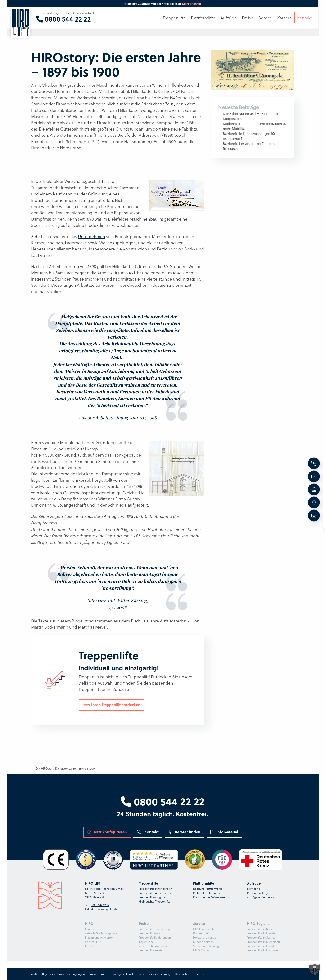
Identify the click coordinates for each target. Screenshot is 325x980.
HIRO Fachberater (204, 929)
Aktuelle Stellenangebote (101, 933)
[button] (315, 970)
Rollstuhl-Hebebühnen (208, 893)
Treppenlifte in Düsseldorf (264, 942)
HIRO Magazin (202, 950)
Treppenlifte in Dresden (262, 946)
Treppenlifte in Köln (260, 929)
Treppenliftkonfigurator (154, 897)
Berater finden (185, 832)
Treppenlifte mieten (152, 950)
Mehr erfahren (192, 4)
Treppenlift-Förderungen (155, 937)
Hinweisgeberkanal (121, 974)
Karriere (90, 929)
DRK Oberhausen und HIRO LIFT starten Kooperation (253, 116)
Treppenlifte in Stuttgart (262, 937)
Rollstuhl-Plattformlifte (208, 889)
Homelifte (254, 889)
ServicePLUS (93, 942)
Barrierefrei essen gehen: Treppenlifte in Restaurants (254, 146)
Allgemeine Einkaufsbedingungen (63, 974)
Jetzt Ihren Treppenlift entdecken (111, 705)
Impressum (97, 974)
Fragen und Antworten (99, 937)
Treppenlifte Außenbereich (156, 893)
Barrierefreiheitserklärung (154, 974)
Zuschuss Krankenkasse (154, 946)
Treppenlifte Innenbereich (156, 889)
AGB (34, 974)
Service (265, 18)
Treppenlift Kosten (151, 933)
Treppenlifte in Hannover (263, 950)
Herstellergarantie (205, 937)
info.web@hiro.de (106, 909)
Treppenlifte (174, 18)
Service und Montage (207, 946)
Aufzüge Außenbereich (262, 897)
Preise (248, 18)
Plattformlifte (203, 18)
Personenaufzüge (258, 893)
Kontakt (148, 832)
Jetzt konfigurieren (107, 832)
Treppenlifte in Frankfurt (262, 933)
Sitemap (201, 974)
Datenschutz (183, 974)
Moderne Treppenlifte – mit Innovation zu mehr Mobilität (255, 126)
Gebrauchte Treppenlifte (155, 901)
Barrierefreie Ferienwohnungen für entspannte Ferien (249, 136)
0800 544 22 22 (163, 801)
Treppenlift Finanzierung (154, 929)
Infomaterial (224, 832)
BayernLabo (146, 942)
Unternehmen (92, 236)
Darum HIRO (201, 933)
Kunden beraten (203, 942)
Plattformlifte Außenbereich (211, 897)
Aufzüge (229, 18)
